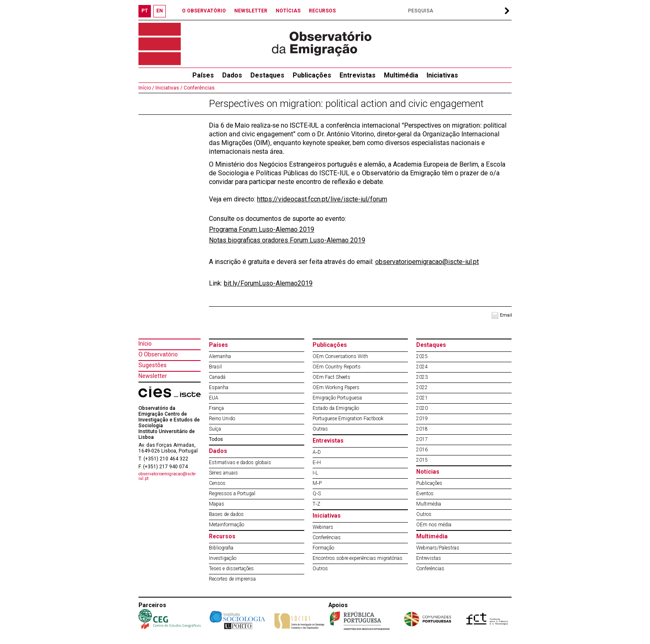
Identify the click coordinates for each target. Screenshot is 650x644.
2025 (422, 356)
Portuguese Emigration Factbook (348, 419)
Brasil (215, 367)
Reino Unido (222, 419)
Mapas (217, 504)
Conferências (199, 88)
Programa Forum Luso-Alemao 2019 (262, 229)
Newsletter (153, 376)
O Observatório (158, 354)
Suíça (215, 429)
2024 (422, 367)
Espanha (219, 387)
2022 (422, 387)
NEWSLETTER (251, 11)
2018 (422, 429)
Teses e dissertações (231, 569)
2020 (422, 408)
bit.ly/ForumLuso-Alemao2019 (268, 283)
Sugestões (153, 365)
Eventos (425, 494)
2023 (422, 377)
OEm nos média (434, 525)
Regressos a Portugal (232, 494)
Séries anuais (223, 473)
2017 (422, 439)
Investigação (223, 558)
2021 (422, 398)
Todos (216, 439)
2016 (422, 450)
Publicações (312, 75)
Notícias (428, 472)
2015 (422, 460)
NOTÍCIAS (288, 11)
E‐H (317, 462)
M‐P (317, 483)
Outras (320, 429)
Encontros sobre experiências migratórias (358, 558)
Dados (232, 75)
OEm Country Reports (337, 367)
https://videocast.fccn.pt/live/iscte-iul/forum (322, 199)
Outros (320, 569)
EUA (214, 398)
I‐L (315, 473)
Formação (323, 548)
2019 (422, 419)
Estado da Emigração (336, 408)
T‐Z (317, 504)
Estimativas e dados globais (240, 462)
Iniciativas (442, 75)
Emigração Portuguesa (337, 398)
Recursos (222, 536)
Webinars (323, 527)
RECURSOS (322, 11)
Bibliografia (221, 548)
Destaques (267, 75)
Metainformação (227, 525)
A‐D (317, 452)
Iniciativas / (168, 88)
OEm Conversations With (340, 356)
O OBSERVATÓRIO (204, 11)
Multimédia (401, 75)
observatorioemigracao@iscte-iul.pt (427, 262)
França (216, 408)
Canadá (217, 377)
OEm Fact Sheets (331, 377)
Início (145, 344)
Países (218, 345)
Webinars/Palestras (438, 548)
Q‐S (317, 494)
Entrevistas (358, 75)
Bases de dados (226, 514)
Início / (146, 88)
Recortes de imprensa (232, 579)
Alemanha (220, 356)
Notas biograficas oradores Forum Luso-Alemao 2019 (287, 240)
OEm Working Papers (336, 387)
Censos (217, 483)
